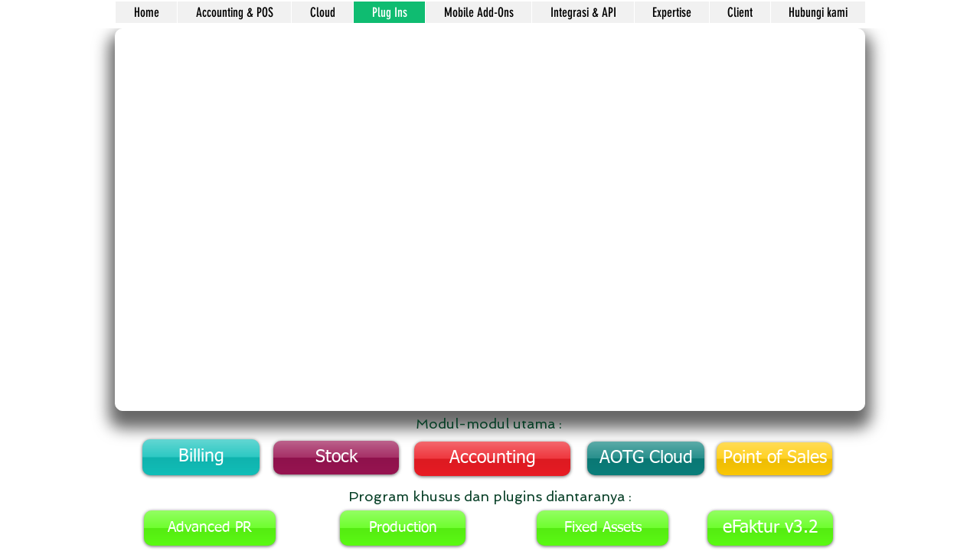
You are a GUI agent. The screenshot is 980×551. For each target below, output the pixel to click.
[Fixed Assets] (603, 528)
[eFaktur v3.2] (770, 528)
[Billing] (201, 457)
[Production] (403, 528)
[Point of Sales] (774, 459)
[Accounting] (492, 459)
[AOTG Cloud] (646, 458)
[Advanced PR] (210, 528)
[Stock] (336, 458)
